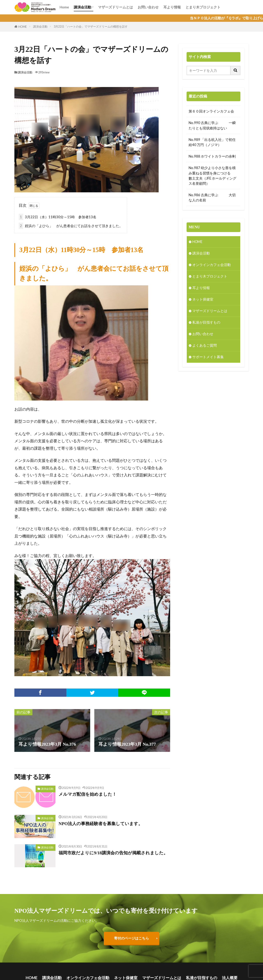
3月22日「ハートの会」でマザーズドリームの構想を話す (91, 26)
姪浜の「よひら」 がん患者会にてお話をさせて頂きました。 (71, 226)
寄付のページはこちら (131, 938)
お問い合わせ (148, 7)
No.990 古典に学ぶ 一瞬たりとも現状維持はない (212, 125)
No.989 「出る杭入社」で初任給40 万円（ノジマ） (212, 142)
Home (64, 7)
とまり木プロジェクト (203, 7)
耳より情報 (172, 7)
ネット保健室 (203, 300)
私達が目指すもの (206, 323)
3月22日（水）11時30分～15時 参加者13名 (58, 217)
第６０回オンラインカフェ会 (211, 111)
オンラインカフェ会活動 (212, 265)
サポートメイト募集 (208, 357)
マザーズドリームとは (115, 7)
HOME (23, 27)
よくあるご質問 (205, 346)
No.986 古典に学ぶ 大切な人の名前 (212, 197)
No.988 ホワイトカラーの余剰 (212, 156)
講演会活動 (82, 7)
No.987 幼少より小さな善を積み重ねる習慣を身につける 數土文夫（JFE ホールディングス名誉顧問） (213, 176)
